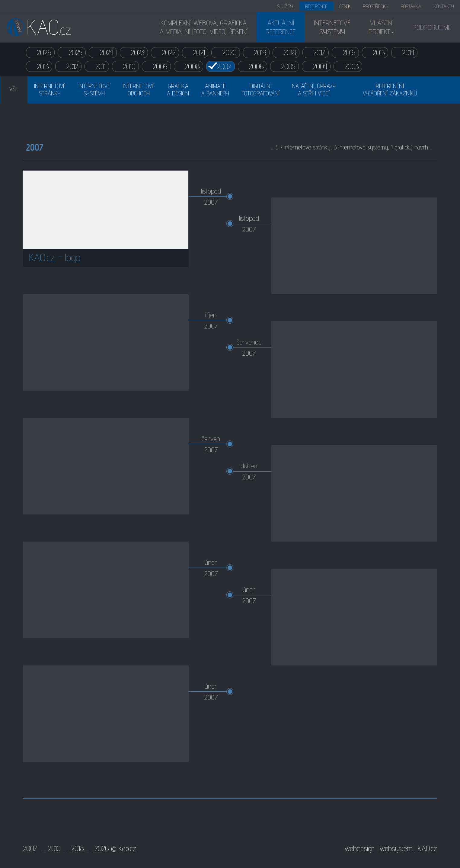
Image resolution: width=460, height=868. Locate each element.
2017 (319, 53)
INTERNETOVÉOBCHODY (139, 90)
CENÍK (345, 6)
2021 (199, 53)
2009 (160, 66)
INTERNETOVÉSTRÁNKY (50, 90)
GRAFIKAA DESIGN (178, 90)
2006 (256, 66)
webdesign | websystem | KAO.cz (391, 848)
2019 (260, 53)
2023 (138, 53)
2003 (352, 66)
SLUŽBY (285, 6)
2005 (288, 66)
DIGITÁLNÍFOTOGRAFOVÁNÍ (260, 90)
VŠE (14, 89)
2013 (43, 66)
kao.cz (127, 848)
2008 (192, 66)
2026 (44, 53)
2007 (224, 66)
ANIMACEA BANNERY (215, 90)
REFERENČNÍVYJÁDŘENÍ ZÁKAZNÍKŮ (390, 90)
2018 (290, 53)
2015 (379, 53)
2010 (129, 66)
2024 (107, 53)
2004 (320, 66)
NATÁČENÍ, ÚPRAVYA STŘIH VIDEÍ (314, 90)
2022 (169, 53)
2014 (408, 53)
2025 (75, 53)
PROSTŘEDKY (376, 6)
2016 (349, 53)
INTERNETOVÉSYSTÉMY (94, 90)
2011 (101, 66)
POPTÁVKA (411, 6)
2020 (229, 53)
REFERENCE (316, 6)
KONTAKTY (444, 6)
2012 (72, 66)
